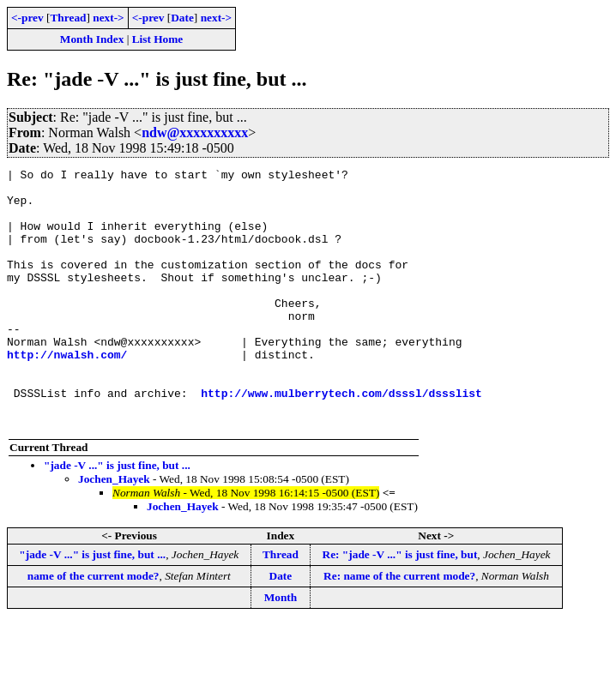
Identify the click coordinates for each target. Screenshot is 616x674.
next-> (108, 18)
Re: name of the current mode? (399, 627)
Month (281, 649)
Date (182, 18)
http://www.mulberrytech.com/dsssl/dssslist (341, 439)
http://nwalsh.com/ (67, 393)
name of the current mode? (94, 627)
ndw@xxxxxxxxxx (195, 132)
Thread (68, 18)
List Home (158, 39)
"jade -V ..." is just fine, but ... (117, 517)
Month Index (92, 39)
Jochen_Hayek (114, 530)
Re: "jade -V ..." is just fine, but (400, 606)
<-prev (27, 18)
